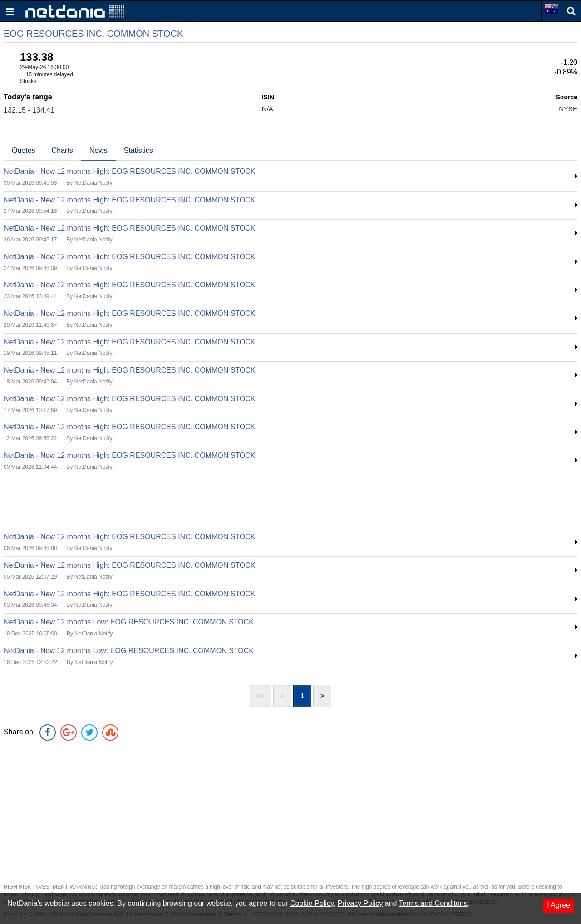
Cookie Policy (312, 903)
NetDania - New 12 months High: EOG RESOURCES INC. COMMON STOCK (130, 171)
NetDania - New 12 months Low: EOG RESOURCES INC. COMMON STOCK (129, 622)
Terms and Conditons (433, 903)
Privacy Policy (360, 903)
